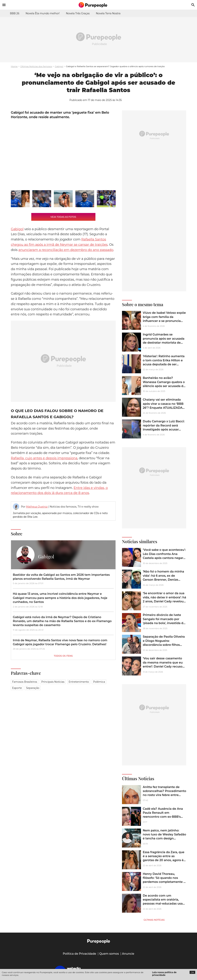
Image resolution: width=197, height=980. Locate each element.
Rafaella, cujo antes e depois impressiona (44, 458)
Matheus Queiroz (37, 507)
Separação (33, 688)
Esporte (17, 688)
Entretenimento (79, 682)
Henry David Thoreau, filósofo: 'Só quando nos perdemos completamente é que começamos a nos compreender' (164, 882)
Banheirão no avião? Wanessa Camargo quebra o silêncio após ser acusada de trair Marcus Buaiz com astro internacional (164, 386)
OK (192, 972)
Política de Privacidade (79, 954)
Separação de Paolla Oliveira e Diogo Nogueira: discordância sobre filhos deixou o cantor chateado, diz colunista (164, 645)
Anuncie (128, 954)
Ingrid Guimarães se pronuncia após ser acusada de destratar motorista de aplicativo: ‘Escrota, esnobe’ (164, 341)
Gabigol (59, 66)
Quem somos (109, 954)
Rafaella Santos (94, 239)
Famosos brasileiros (25, 682)
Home (14, 66)
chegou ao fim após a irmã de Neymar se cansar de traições (59, 245)
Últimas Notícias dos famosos (36, 66)
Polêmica (99, 682)
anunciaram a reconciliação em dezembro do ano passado (66, 250)
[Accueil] (98, 5)
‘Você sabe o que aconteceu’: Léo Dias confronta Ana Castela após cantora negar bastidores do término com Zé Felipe (164, 558)
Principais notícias (53, 682)
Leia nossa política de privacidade (164, 974)
